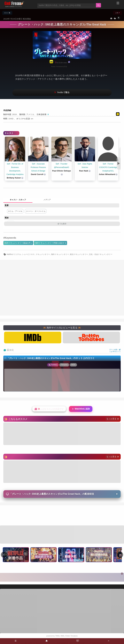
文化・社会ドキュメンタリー (101, 254)
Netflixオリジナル (14, 254)
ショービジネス (28, 254)
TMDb (57, 636)
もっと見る (113, 419)
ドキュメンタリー (43, 254)
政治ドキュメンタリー (79, 254)
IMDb (63, 636)
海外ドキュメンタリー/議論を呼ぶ (19, 243)
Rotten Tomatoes (71, 636)
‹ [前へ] (4, 555)
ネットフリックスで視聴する (62, 93)
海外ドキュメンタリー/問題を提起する (51, 243)
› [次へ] (120, 555)
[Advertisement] (62, 288)
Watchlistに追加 (81, 409)
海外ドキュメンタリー (60, 254)
